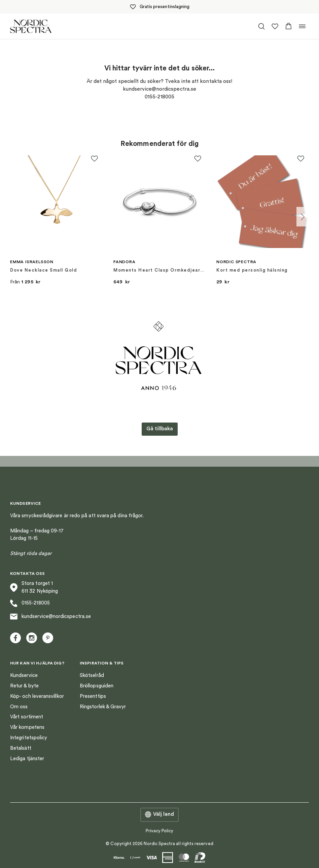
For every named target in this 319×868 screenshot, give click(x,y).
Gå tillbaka (160, 429)
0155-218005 (30, 603)
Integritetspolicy (29, 738)
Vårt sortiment (27, 717)
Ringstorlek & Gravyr (103, 707)
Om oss (19, 707)
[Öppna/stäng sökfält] (261, 26)
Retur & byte (24, 686)
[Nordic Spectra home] (31, 26)
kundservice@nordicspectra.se (50, 617)
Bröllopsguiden (97, 686)
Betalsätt (21, 748)
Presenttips (93, 696)
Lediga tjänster (27, 759)
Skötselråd (92, 675)
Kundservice (24, 675)
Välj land (159, 815)
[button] (289, 26)
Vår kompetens (27, 727)
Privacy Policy (160, 831)
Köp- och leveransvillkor (37, 696)
